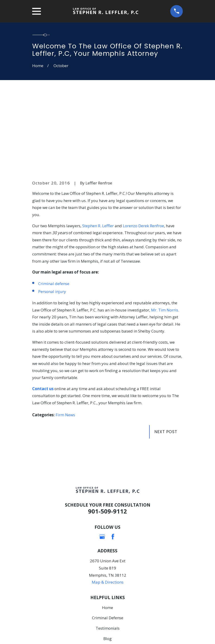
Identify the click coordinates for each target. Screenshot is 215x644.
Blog (107, 567)
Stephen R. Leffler (98, 154)
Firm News (65, 343)
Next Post (166, 360)
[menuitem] (39, 634)
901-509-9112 (107, 439)
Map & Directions (108, 511)
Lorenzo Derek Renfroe (143, 154)
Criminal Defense (108, 546)
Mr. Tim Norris (165, 238)
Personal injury (52, 220)
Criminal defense (54, 212)
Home (107, 536)
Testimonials (108, 557)
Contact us (43, 317)
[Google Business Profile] (102, 465)
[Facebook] (113, 465)
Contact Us (108, 577)
